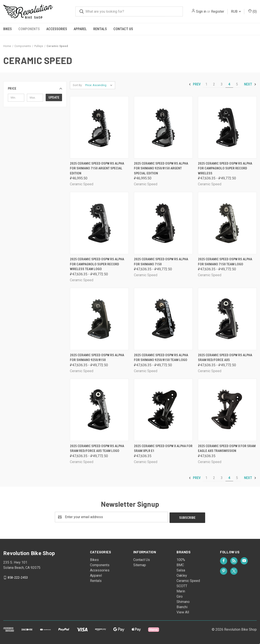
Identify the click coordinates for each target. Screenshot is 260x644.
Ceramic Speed (188, 580)
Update (54, 97)
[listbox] (100, 85)
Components (29, 29)
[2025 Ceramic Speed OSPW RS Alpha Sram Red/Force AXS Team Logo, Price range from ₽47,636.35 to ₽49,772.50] (99, 410)
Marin (181, 591)
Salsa (181, 570)
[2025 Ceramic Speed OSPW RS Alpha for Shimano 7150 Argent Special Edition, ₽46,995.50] (99, 127)
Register (218, 11)
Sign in (201, 11)
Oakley (182, 575)
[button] (35, 89)
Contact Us (123, 29)
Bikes (8, 29)
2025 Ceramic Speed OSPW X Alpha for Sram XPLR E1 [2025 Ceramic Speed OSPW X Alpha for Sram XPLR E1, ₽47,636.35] (163, 449)
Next (250, 84)
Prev (195, 84)
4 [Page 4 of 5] (229, 84)
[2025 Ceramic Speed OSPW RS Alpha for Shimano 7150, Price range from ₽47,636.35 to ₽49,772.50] (163, 223)
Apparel (80, 29)
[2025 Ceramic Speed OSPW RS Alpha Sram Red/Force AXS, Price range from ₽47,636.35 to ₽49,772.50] (227, 319)
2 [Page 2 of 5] (214, 84)
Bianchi (182, 606)
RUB (236, 11)
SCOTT (182, 585)
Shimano (183, 601)
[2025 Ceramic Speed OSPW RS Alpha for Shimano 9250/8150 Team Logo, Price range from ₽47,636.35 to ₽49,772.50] (163, 319)
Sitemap (140, 564)
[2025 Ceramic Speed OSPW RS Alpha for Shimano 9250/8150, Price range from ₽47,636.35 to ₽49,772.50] (99, 319)
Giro (180, 596)
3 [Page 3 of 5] (222, 84)
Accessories (57, 29)
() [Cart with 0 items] (252, 11)
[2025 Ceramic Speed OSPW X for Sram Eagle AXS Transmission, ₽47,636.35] (227, 410)
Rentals (100, 29)
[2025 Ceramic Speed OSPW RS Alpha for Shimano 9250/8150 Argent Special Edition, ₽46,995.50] (163, 127)
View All (183, 612)
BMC (180, 564)
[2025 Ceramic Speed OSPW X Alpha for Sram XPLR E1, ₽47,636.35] (163, 410)
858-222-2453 (18, 577)
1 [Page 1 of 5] (206, 84)
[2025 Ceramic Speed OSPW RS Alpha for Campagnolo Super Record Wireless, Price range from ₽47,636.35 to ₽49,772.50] (227, 127)
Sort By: (78, 85)
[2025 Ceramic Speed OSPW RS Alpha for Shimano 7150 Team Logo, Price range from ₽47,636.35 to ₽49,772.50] (227, 223)
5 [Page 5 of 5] (237, 84)
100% (181, 559)
